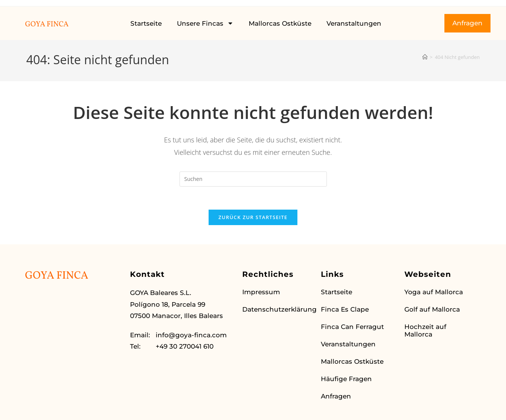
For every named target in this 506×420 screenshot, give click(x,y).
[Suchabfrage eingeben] (253, 179)
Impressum (261, 292)
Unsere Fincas (205, 23)
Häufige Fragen (346, 379)
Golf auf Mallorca (432, 309)
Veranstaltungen (354, 23)
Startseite (146, 23)
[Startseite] (425, 57)
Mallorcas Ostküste (280, 23)
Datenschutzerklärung (278, 309)
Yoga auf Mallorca (434, 292)
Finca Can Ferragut (352, 327)
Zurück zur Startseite (253, 217)
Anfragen (336, 396)
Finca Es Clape (345, 309)
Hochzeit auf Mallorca (425, 330)
